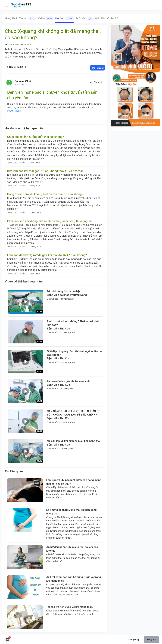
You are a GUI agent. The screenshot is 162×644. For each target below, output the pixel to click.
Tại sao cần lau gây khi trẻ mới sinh (68, 381)
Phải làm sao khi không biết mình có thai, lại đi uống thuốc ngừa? (50, 221)
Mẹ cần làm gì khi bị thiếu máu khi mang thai (74, 441)
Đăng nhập (134, 639)
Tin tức (27, 18)
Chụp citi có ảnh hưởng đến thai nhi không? (36, 137)
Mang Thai (11, 18)
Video (45, 18)
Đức (7, 44)
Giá (97, 18)
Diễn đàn (84, 18)
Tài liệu (115, 18)
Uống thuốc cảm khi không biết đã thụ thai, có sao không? (45, 194)
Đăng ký (151, 639)
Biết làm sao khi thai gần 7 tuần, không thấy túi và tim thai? (46, 171)
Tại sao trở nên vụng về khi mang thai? (70, 607)
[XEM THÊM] (36, 57)
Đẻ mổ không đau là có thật (63, 291)
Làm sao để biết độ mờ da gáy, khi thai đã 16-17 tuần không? (47, 255)
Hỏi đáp (65, 18)
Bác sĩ (105, 18)
